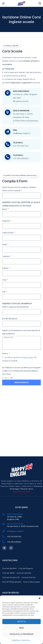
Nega (21, 628)
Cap (4, 292)
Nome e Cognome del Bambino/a (15, 307)
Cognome (6, 221)
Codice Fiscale (8, 233)
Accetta (22, 622)
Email (5, 244)
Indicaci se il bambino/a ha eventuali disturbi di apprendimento (21, 332)
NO (11, 378)
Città (4, 280)
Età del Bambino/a (10, 319)
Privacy (5, 354)
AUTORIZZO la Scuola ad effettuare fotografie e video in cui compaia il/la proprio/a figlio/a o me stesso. (21, 371)
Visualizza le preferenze (22, 634)
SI (6, 378)
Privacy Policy (26, 640)
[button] (40, 598)
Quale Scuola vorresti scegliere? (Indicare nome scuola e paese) (19, 189)
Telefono (6, 256)
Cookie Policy (16, 640)
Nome (5, 209)
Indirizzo (6, 268)
